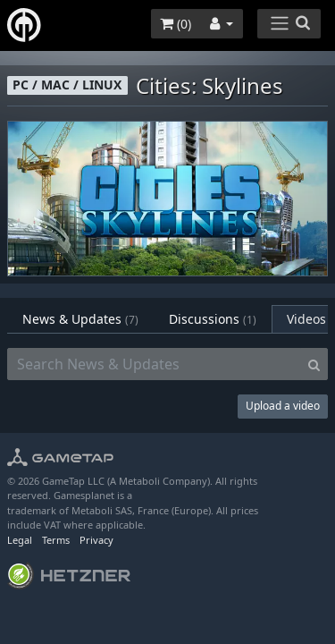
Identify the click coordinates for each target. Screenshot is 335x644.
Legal (20, 540)
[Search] (314, 364)
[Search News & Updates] (154, 364)
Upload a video (283, 406)
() (176, 24)
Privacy (96, 540)
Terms (56, 540)
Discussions (213, 319)
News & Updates (80, 319)
